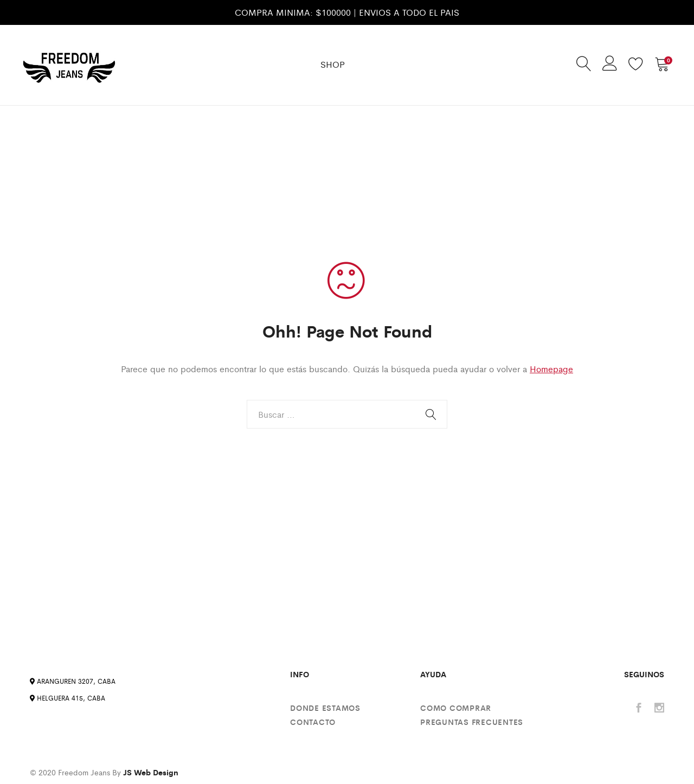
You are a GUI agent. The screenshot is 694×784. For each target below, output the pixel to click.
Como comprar (456, 708)
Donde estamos (325, 708)
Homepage (551, 369)
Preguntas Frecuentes (472, 722)
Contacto (313, 722)
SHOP (333, 64)
